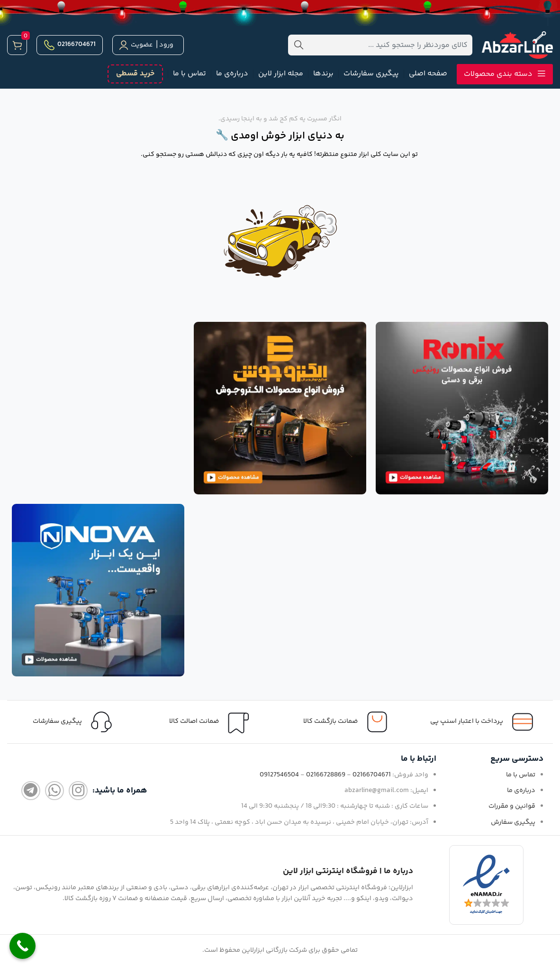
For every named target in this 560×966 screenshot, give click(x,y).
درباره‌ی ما (521, 791)
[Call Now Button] (23, 946)
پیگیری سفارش (513, 822)
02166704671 (70, 45)
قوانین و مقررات (512, 806)
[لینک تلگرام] (31, 791)
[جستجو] (380, 45)
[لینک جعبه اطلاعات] (75, 722)
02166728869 (326, 775)
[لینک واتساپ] (54, 791)
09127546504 (279, 775)
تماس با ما (521, 775)
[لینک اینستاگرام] (78, 791)
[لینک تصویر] (462, 408)
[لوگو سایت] (517, 45)
